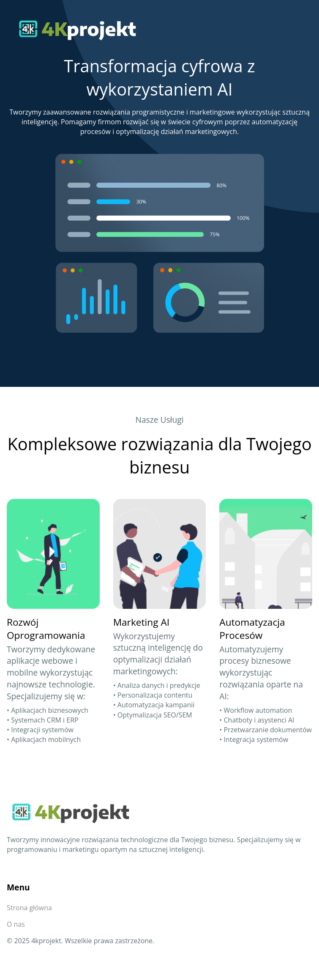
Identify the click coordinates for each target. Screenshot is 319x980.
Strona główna (29, 908)
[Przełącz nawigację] (300, 29)
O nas (16, 924)
